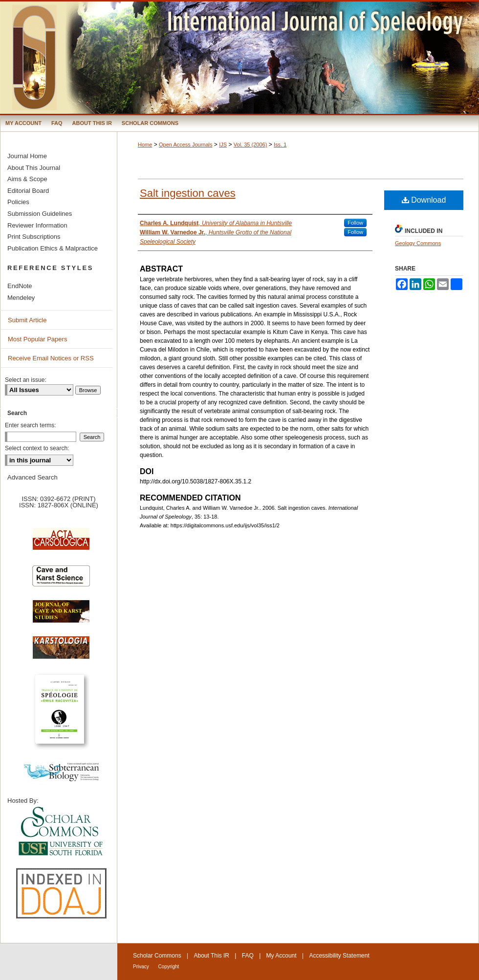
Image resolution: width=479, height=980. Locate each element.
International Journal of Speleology (239, 58)
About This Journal (34, 168)
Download (424, 200)
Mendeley (21, 298)
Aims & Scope (27, 179)
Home (145, 145)
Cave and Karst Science (61, 580)
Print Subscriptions (34, 237)
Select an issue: (26, 380)
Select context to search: (37, 448)
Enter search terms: (31, 425)
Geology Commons (418, 243)
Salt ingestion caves (188, 193)
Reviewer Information (37, 225)
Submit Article (27, 320)
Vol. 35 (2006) (250, 145)
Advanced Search (33, 477)
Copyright (169, 967)
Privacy (142, 967)
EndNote (20, 286)
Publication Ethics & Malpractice (53, 248)
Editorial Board (28, 191)
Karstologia (61, 652)
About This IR (212, 956)
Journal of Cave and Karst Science (61, 616)
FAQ (248, 956)
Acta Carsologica (61, 544)
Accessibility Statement (339, 956)
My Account (282, 956)
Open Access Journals (185, 145)
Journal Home (27, 156)
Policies (18, 202)
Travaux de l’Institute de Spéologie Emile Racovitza (61, 715)
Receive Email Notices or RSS (51, 358)
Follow (355, 223)
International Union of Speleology (452, 964)
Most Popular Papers (37, 339)
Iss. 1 (280, 145)
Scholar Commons (157, 956)
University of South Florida (61, 832)
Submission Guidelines (40, 214)
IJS (223, 145)
